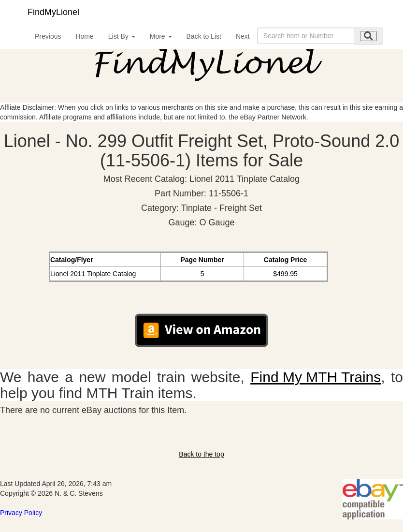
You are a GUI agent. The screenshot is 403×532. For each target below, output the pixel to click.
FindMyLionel (53, 12)
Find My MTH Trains (316, 377)
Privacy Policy (21, 513)
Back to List (204, 36)
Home (84, 36)
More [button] (161, 36)
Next (243, 36)
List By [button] (122, 36)
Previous (48, 36)
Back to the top (201, 454)
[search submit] (368, 36)
